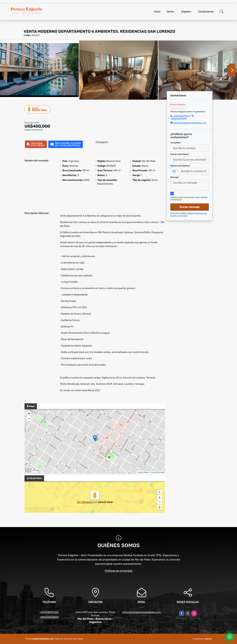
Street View (38, 109)
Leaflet (140, 472)
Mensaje (175, 177)
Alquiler (186, 12)
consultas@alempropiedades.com (190, 123)
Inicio (157, 12)
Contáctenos (206, 12)
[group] (39, 70)
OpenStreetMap (158, 472)
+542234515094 (179, 119)
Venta (170, 12)
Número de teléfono (181, 166)
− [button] (29, 419)
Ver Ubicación (86, 502)
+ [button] (29, 414)
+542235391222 (181, 116)
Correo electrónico (180, 154)
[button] (99, 96)
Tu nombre (176, 142)
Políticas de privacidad (119, 571)
